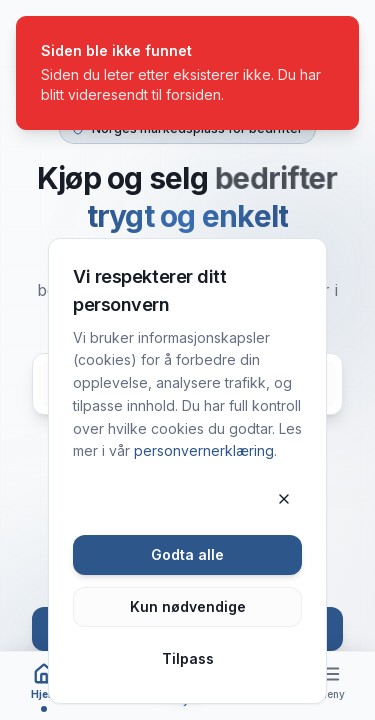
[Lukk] (284, 499)
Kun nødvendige (188, 606)
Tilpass (188, 658)
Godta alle (187, 554)
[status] (187, 73)
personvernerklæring (204, 450)
